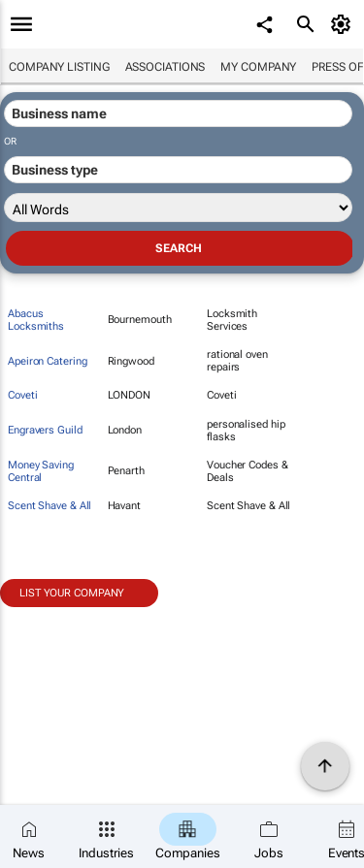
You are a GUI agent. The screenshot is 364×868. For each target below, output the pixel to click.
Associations (165, 67)
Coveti (22, 395)
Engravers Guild (45, 430)
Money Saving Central (41, 471)
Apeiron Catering (47, 361)
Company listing (59, 67)
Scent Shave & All (50, 506)
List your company (72, 593)
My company (258, 67)
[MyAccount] (344, 24)
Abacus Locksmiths (36, 320)
